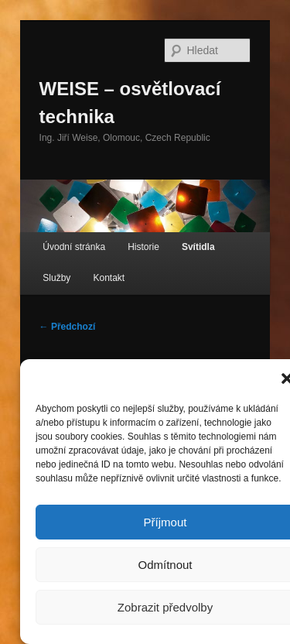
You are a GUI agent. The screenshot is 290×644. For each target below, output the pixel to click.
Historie (143, 247)
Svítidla (198, 247)
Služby (56, 278)
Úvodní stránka (74, 247)
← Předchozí (68, 327)
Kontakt (109, 278)
